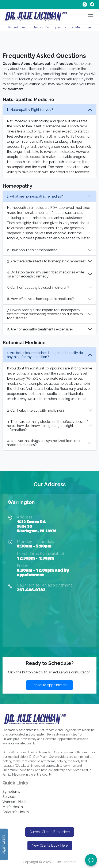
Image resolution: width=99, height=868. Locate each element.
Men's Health (13, 807)
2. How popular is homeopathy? (32, 250)
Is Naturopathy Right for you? (30, 110)
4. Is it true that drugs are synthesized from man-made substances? (45, 443)
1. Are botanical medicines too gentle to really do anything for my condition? (45, 355)
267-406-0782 (31, 590)
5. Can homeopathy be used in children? (38, 288)
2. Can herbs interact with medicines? (36, 410)
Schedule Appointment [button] (49, 685)
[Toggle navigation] (91, 16)
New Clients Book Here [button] (50, 845)
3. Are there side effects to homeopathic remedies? (47, 261)
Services (9, 797)
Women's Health (16, 802)
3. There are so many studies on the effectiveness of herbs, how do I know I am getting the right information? (47, 426)
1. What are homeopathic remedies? (35, 196)
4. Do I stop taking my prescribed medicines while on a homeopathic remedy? (45, 274)
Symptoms (11, 792)
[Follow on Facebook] (92, 4)
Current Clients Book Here (50, 832)
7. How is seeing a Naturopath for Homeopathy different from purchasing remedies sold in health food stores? (45, 314)
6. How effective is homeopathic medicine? (40, 299)
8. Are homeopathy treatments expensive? (40, 329)
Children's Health (16, 812)
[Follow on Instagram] (85, 4)
